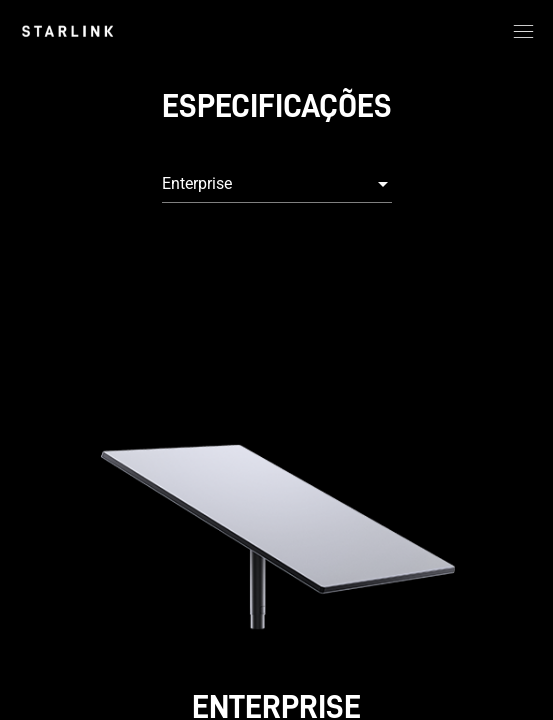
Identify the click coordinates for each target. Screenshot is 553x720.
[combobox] (277, 184)
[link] (67, 31)
